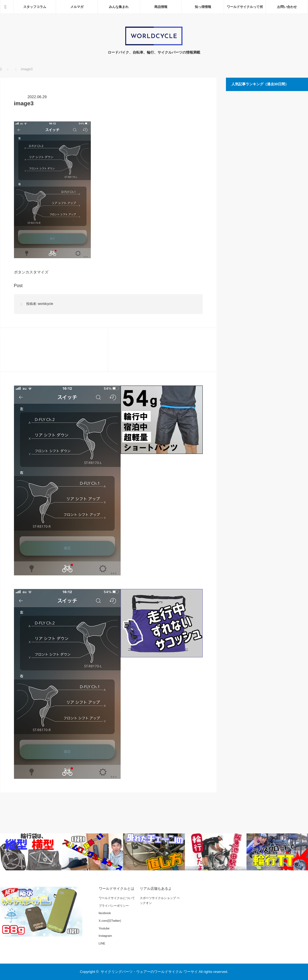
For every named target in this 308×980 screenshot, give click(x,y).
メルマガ (77, 7)
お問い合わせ (287, 7)
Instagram (105, 936)
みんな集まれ (119, 7)
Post (18, 286)
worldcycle (45, 304)
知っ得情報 (203, 7)
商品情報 (161, 7)
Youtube (104, 928)
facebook (105, 913)
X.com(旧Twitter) (110, 921)
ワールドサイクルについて (117, 898)
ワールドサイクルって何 (245, 7)
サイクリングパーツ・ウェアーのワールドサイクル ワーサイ (149, 972)
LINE (102, 943)
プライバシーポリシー (114, 906)
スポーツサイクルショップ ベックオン (160, 900)
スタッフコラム (35, 7)
